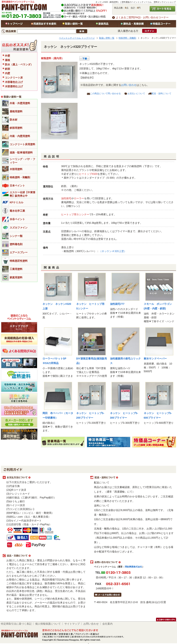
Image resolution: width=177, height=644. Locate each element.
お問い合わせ (129, 85)
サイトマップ (72, 624)
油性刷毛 (66, 198)
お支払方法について (45, 478)
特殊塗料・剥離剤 (127, 38)
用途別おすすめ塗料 (45, 24)
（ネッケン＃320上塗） (113, 251)
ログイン (149, 31)
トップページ (16, 24)
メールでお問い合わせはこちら (108, 595)
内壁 (7, 73)
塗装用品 (103, 24)
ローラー (79, 198)
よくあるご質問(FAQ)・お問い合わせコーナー (142, 17)
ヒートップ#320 (88, 174)
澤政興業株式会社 (133, 567)
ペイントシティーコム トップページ (77, 38)
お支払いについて (136, 94)
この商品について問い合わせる (105, 94)
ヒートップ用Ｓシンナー (75, 214)
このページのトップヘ (166, 620)
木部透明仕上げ (14, 86)
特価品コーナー (161, 24)
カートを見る (162, 9)
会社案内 (107, 624)
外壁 (7, 56)
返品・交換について (45, 556)
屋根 (7, 60)
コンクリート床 (14, 78)
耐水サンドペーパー (155, 359)
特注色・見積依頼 (132, 24)
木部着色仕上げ (14, 82)
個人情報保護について (48, 624)
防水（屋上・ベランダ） (19, 64)
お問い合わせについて (132, 562)
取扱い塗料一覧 (74, 24)
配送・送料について (161, 94)
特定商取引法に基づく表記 (16, 624)
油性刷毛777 (117, 304)
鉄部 (7, 69)
